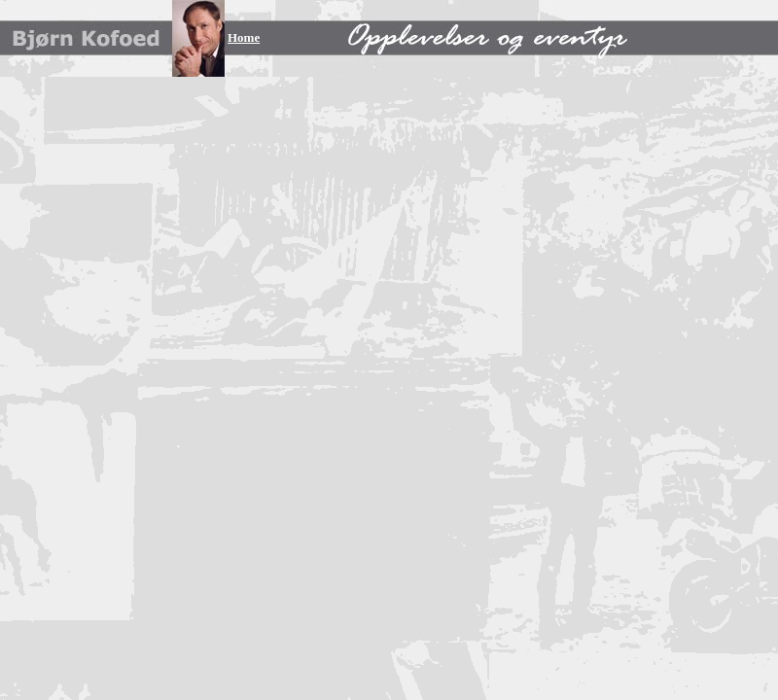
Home (244, 37)
